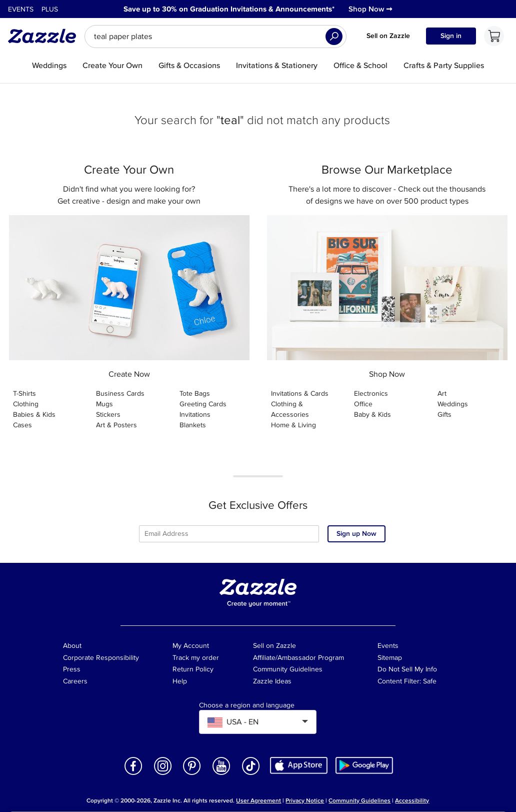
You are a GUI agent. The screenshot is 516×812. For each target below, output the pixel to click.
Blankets (193, 425)
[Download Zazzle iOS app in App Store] (299, 765)
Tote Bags (195, 393)
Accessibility (412, 801)
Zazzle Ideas (272, 681)
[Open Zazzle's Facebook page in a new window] (133, 774)
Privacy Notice (305, 801)
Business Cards (120, 393)
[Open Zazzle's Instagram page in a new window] (163, 774)
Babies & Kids (34, 415)
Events (21, 9)
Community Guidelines (288, 669)
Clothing (26, 404)
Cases (22, 425)
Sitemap (390, 658)
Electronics (371, 393)
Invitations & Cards (300, 393)
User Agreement (258, 801)
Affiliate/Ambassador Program (298, 658)
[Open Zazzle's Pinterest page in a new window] (192, 774)
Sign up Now (356, 534)
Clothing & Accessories (290, 409)
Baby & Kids (372, 415)
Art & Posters (116, 425)
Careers (75, 681)
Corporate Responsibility (101, 658)
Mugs (104, 404)
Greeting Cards (203, 404)
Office (363, 404)
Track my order (196, 658)
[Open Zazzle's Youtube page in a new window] (221, 774)
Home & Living (293, 425)
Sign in (451, 36)
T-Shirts (24, 393)
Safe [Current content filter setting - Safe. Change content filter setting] (430, 681)
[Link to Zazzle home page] (45, 36)
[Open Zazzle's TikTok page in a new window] (251, 774)
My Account (191, 646)
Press (72, 669)
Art (442, 393)
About (72, 646)
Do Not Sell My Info (407, 669)
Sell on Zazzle (388, 36)
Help (180, 681)
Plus (50, 9)
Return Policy (193, 669)
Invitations (195, 415)
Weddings (453, 404)
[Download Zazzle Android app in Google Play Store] (364, 765)
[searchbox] (215, 37)
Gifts (444, 415)
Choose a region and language (247, 705)
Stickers (108, 415)
